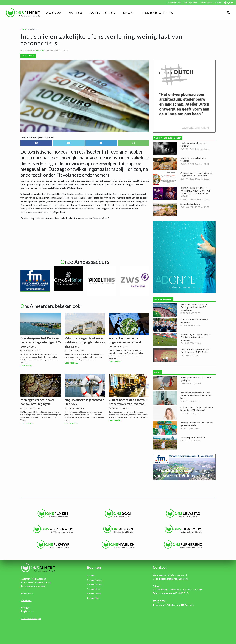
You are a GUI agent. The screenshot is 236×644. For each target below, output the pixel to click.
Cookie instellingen (31, 618)
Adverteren (206, 2)
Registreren (27, 611)
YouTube (189, 605)
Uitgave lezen (174, 2)
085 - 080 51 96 (181, 593)
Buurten (94, 567)
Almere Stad (93, 598)
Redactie (40, 50)
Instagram (174, 605)
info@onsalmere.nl (177, 575)
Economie (28, 56)
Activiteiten (103, 13)
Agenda (54, 13)
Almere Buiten (94, 580)
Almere (91, 575)
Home (24, 29)
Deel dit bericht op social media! (37, 137)
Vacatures (26, 600)
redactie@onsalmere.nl (176, 579)
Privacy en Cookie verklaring (36, 582)
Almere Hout (94, 589)
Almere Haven (94, 584)
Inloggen (26, 607)
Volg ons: (159, 601)
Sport (129, 13)
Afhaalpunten (191, 2)
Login (218, 2)
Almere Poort (94, 593)
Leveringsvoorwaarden (33, 586)
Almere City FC (158, 13)
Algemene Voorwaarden (33, 579)
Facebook (160, 605)
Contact (160, 567)
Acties (76, 13)
